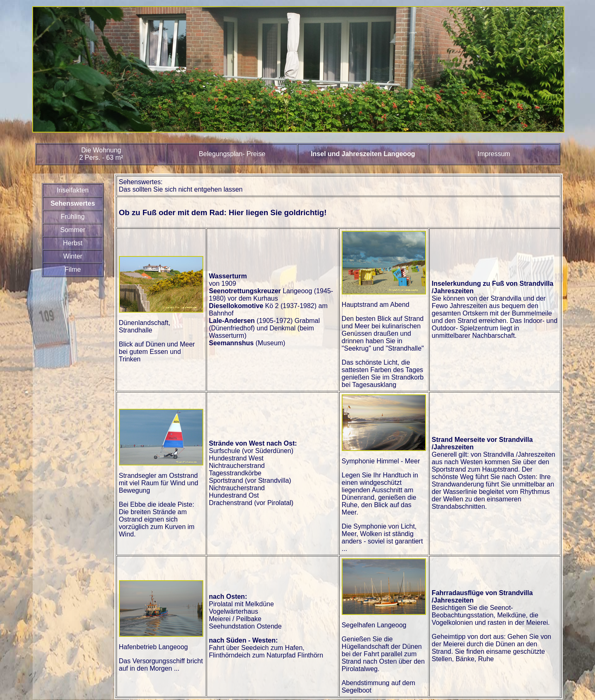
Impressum (494, 154)
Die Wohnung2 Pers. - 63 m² (101, 154)
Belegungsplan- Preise (232, 154)
